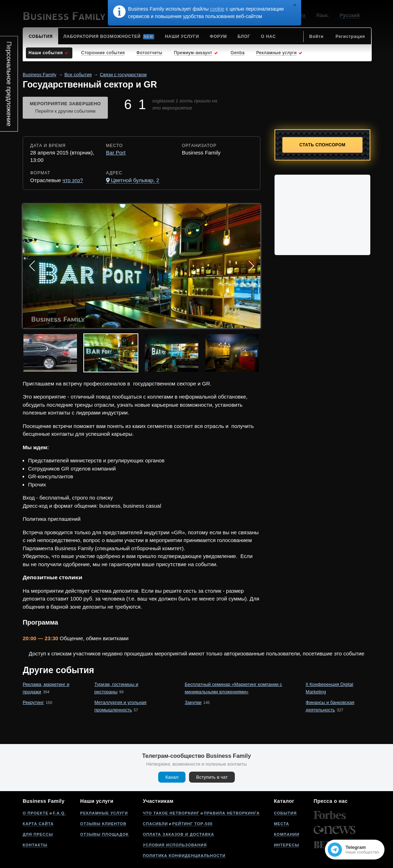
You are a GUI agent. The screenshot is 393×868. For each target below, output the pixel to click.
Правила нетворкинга (232, 813)
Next (251, 266)
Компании (287, 834)
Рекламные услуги (104, 813)
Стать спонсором (322, 145)
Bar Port (116, 153)
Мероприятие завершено (65, 108)
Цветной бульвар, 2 (135, 180)
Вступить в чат (212, 777)
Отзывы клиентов (103, 824)
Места (281, 824)
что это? (73, 180)
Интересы (286, 845)
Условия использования (175, 845)
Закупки (193, 702)
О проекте (36, 813)
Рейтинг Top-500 (193, 824)
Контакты (35, 845)
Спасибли (156, 824)
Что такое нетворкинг (171, 813)
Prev (32, 266)
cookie (217, 9)
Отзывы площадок (104, 834)
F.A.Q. (59, 813)
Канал (172, 777)
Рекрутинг (33, 702)
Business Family (40, 75)
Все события (78, 75)
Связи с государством (123, 75)
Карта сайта (38, 824)
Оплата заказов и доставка (179, 834)
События (285, 813)
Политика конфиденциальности (184, 856)
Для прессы (38, 834)
